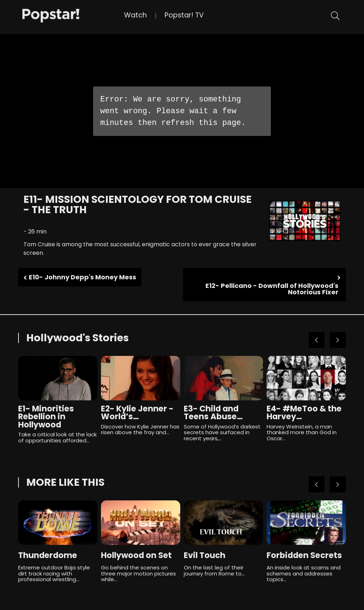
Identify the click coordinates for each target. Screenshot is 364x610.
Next (338, 340)
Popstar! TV (184, 15)
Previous (317, 340)
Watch (135, 15)
